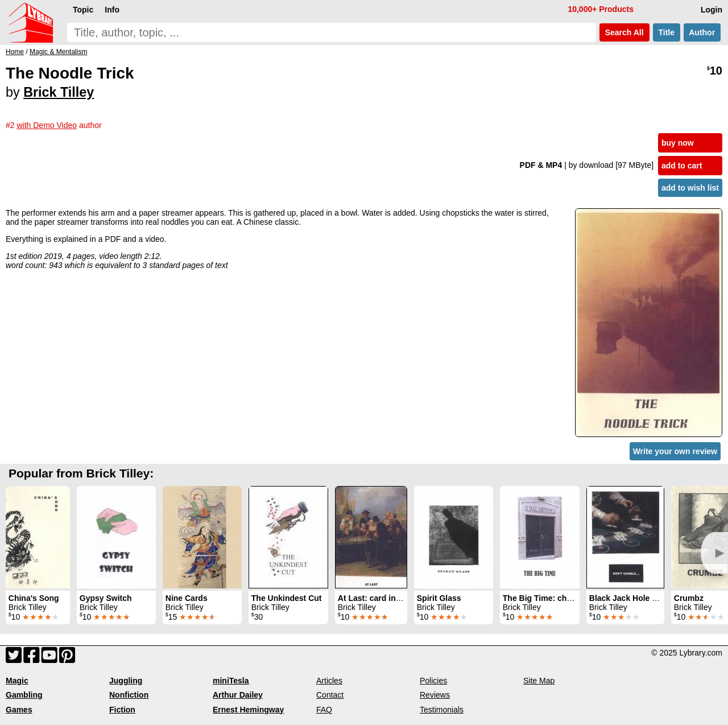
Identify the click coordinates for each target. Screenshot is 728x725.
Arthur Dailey (238, 695)
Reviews (435, 695)
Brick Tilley (59, 92)
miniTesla (231, 681)
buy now (678, 143)
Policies (433, 681)
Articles (329, 681)
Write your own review (675, 451)
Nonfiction (129, 695)
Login (712, 10)
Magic (17, 681)
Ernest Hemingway (248, 710)
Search (624, 32)
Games (19, 710)
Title (667, 32)
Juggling (126, 681)
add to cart (682, 166)
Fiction (122, 710)
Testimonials (442, 710)
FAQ (324, 710)
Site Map (539, 681)
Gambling (24, 695)
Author (702, 32)
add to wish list (690, 188)
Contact (330, 695)
